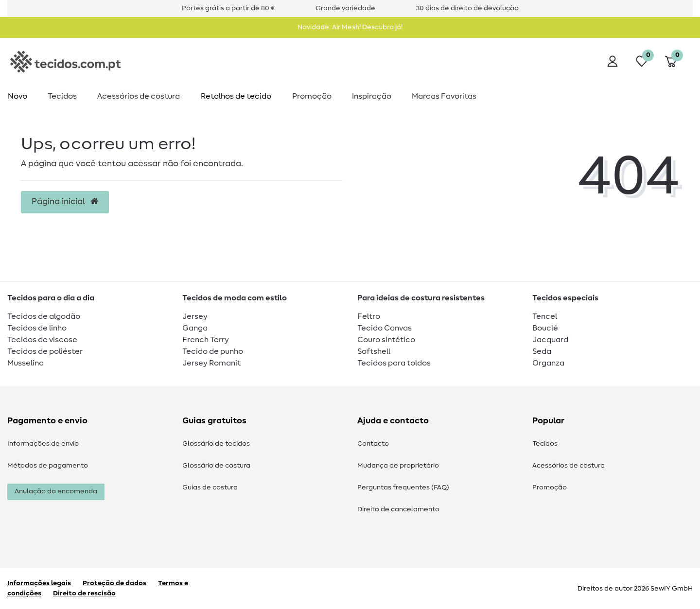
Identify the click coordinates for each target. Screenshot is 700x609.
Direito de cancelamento (398, 509)
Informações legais (39, 583)
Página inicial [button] (65, 202)
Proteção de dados (114, 583)
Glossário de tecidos (216, 444)
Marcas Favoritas (444, 96)
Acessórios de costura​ (139, 96)
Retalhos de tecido (236, 96)
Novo (17, 96)
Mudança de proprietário (398, 466)
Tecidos (62, 96)
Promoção (312, 96)
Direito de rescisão (84, 593)
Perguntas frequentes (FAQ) (403, 487)
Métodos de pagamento (48, 466)
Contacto (373, 444)
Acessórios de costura (569, 466)
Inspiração (372, 96)
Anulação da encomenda (56, 491)
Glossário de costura (216, 466)
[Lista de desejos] (642, 61)
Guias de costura (210, 487)
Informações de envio (43, 444)
